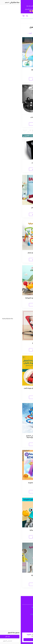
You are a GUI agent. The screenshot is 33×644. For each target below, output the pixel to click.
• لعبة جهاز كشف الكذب (17, 117)
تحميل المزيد (17, 592)
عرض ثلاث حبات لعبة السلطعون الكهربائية (17, 298)
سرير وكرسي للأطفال (16, 208)
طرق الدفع (17, 628)
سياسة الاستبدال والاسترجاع (17, 614)
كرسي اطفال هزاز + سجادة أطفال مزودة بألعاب (16, 388)
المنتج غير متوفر (16, 79)
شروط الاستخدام (16, 612)
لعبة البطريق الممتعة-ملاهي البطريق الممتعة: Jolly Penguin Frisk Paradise (17, 437)
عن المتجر (16, 625)
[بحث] (6, 16)
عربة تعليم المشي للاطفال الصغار (17, 253)
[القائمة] (30, 16)
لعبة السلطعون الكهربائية (16, 530)
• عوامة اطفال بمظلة (16, 70)
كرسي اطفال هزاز (17, 343)
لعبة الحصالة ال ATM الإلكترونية (16, 483)
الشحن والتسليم (17, 630)
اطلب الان (17, 124)
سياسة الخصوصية (17, 617)
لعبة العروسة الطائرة (17, 575)
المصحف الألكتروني (16, 162)
